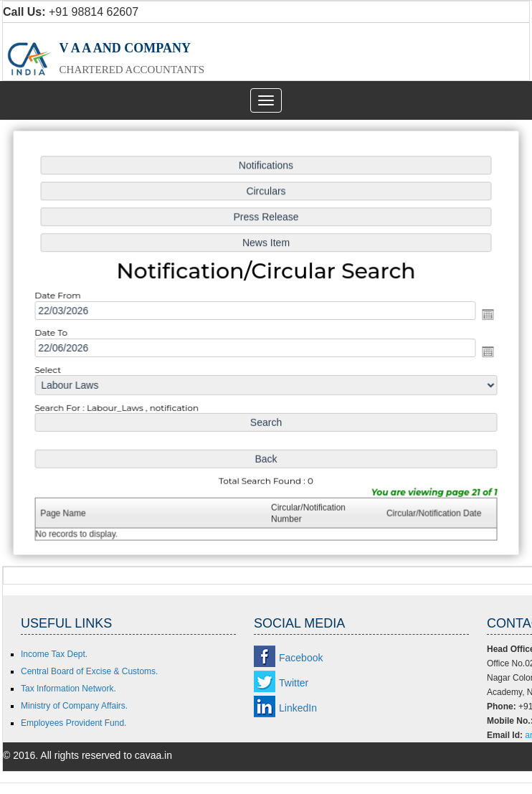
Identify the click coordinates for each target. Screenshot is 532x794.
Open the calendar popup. (484, 315)
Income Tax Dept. (54, 654)
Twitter (294, 683)
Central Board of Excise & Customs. (89, 671)
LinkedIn (298, 708)
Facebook (301, 658)
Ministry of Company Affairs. (74, 706)
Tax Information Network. (68, 689)
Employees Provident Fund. (73, 723)
